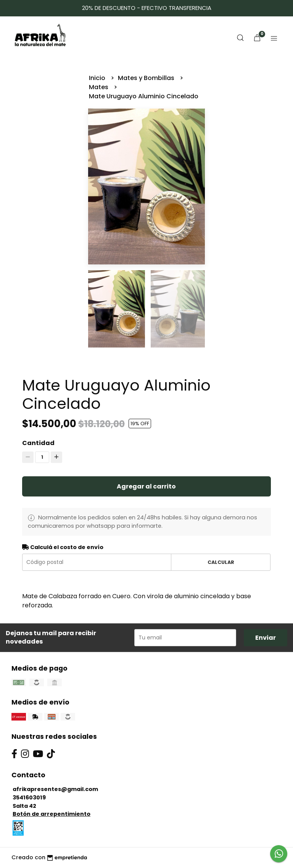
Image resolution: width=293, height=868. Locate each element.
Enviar (266, 638)
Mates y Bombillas (147, 78)
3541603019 (29, 798)
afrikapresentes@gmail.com (55, 789)
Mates (99, 87)
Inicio (98, 78)
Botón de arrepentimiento (52, 814)
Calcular (221, 562)
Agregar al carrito (146, 486)
